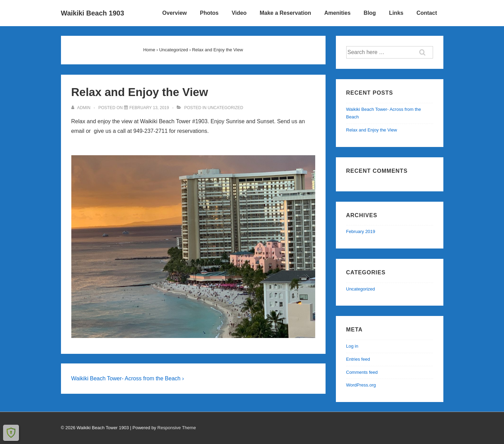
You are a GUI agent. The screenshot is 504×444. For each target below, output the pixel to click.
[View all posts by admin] (81, 108)
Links (396, 13)
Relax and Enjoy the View (372, 130)
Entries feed (358, 359)
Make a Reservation (285, 13)
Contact (427, 13)
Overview (174, 13)
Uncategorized (225, 108)
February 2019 (361, 231)
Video (239, 13)
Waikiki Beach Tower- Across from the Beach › (128, 378)
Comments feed (362, 372)
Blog (370, 13)
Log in (352, 346)
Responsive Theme (177, 428)
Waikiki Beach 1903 (93, 13)
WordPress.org (361, 385)
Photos (209, 13)
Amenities (337, 13)
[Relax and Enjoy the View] (149, 108)
